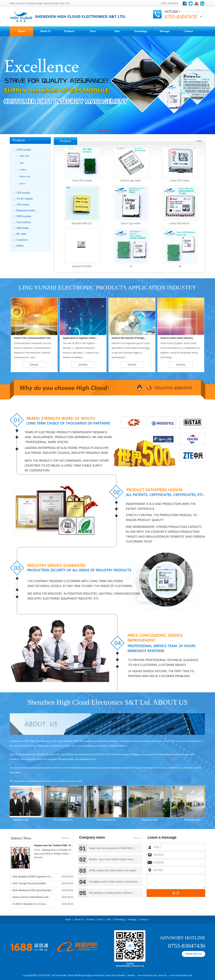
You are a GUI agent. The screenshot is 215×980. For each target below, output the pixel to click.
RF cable (21, 234)
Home (21, 31)
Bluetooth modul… (27, 210)
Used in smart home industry (177, 338)
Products (69, 31)
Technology (141, 31)
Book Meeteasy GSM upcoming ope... (33, 890)
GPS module (23, 193)
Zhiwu (22, 184)
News (93, 31)
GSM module (24, 150)
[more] (79, 781)
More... (199, 141)
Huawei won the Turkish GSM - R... (53, 845)
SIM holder (23, 228)
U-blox (23, 170)
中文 (164, 3)
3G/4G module (25, 199)
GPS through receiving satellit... (30, 883)
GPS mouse (23, 205)
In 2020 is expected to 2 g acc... (30, 904)
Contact (188, 31)
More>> (138, 838)
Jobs (117, 31)
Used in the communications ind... (33, 338)
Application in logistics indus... (80, 338)
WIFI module (24, 216)
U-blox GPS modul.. (180, 184)
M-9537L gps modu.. (131, 184)
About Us (45, 31)
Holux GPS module (82, 184)
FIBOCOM (25, 177)
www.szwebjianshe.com (181, 975)
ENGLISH (173, 3)
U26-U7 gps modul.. (131, 227)
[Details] (34, 365)
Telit (21, 163)
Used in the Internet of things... (129, 338)
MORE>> (67, 836)
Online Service (193, 954)
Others (20, 246)
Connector (22, 240)
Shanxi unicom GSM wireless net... (32, 897)
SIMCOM (24, 156)
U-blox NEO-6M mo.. (180, 227)
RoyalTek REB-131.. (82, 227)
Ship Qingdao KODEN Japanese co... (33, 877)
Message (165, 31)
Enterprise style (24, 820)
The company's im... (67, 820)
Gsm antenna (24, 222)
